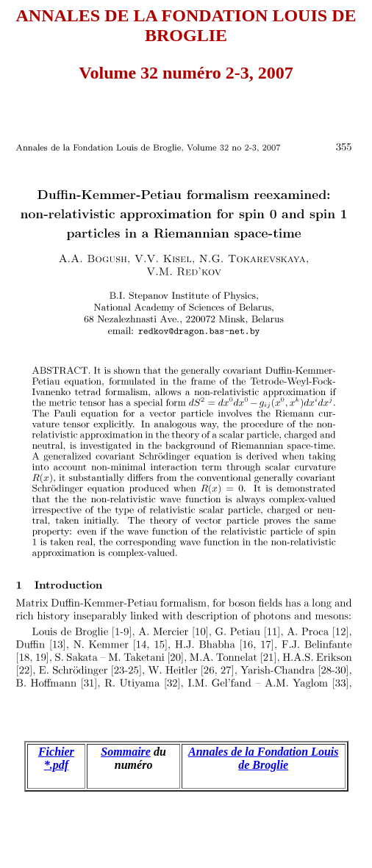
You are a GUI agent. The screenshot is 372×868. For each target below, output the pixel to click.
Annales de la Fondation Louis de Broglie (264, 758)
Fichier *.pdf (56, 758)
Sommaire (126, 752)
